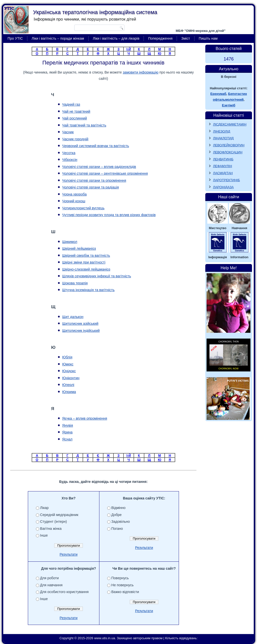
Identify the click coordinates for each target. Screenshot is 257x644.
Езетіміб (229, 105)
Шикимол (70, 242)
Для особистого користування (65, 592)
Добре (117, 515)
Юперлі (68, 385)
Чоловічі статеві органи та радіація (91, 187)
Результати (69, 554)
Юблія (67, 357)
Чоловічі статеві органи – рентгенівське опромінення (105, 173)
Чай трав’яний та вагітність (84, 125)
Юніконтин (71, 378)
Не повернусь (123, 585)
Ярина (67, 432)
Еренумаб (218, 94)
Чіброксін (70, 160)
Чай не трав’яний (76, 111)
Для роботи (49, 578)
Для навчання (51, 585)
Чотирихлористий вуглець (83, 208)
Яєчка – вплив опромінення (85, 418)
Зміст (186, 38)
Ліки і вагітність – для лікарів (116, 38)
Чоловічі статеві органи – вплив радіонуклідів (99, 167)
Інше (44, 535)
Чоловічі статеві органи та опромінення (94, 180)
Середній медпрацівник (59, 515)
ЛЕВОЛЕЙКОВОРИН (229, 145)
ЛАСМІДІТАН (223, 173)
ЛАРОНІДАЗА (223, 187)
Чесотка (69, 153)
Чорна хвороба (74, 194)
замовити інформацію (141, 72)
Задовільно (121, 522)
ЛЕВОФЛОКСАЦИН (228, 152)
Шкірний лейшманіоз (79, 248)
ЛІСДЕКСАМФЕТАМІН (230, 124)
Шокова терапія (75, 283)
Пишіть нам (208, 38)
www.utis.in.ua (105, 638)
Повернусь (120, 578)
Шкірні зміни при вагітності (84, 262)
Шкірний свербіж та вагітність (86, 255)
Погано (117, 529)
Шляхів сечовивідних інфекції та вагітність (97, 276)
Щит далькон (73, 317)
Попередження (160, 38)
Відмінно (119, 508)
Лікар (44, 508)
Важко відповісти (125, 592)
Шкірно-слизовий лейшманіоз (86, 269)
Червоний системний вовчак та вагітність (96, 146)
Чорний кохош (74, 201)
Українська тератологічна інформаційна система (95, 12)
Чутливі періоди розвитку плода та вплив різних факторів (109, 215)
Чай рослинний (75, 118)
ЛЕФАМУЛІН (223, 166)
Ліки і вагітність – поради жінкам (58, 38)
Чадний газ (71, 104)
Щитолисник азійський (80, 324)
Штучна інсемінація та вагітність (88, 290)
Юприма (69, 392)
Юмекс (68, 364)
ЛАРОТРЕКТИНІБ (227, 180)
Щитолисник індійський (81, 331)
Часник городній (75, 139)
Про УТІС (15, 38)
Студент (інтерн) (54, 522)
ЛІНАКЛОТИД (223, 138)
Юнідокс (69, 371)
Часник (68, 132)
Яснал (67, 439)
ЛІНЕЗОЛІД (222, 131)
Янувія (68, 425)
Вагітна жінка (51, 529)
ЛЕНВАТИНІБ (223, 159)
